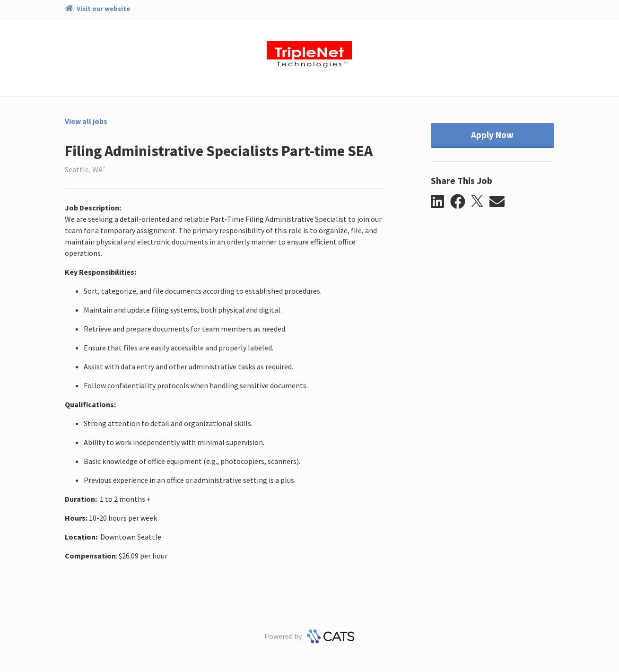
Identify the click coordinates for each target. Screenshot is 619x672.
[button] (440, 202)
